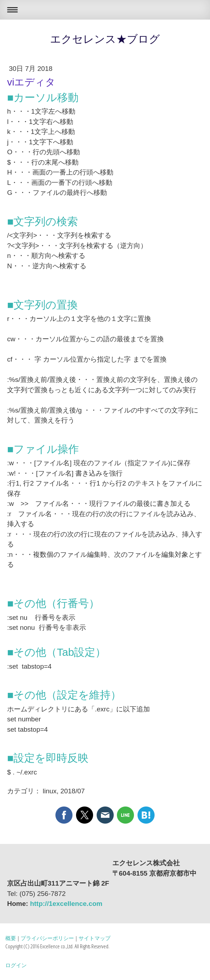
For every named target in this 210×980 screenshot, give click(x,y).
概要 (11, 938)
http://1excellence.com (66, 904)
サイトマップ (95, 938)
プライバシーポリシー (47, 938)
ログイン (16, 965)
